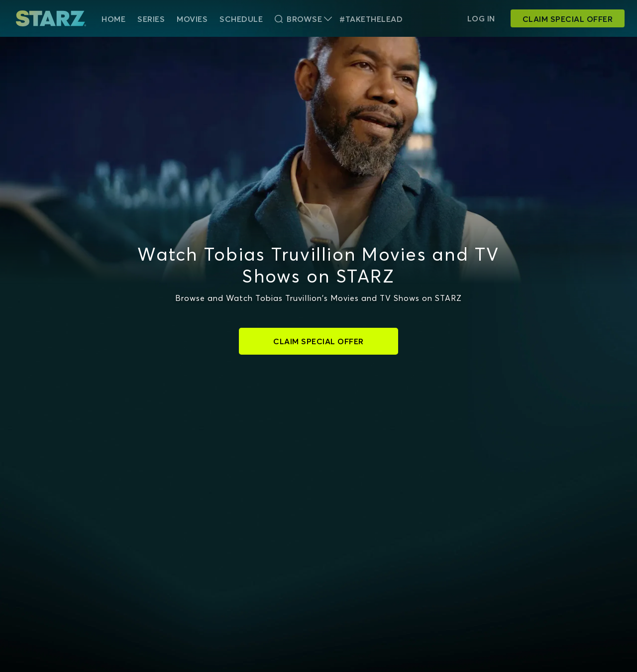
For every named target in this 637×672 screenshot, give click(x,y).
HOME (113, 19)
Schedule (241, 19)
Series (151, 19)
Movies (192, 19)
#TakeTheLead (371, 19)
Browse (303, 19)
